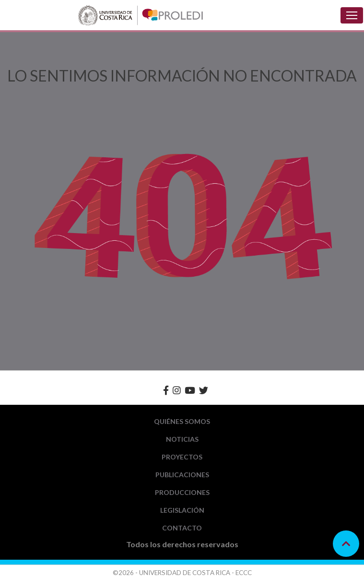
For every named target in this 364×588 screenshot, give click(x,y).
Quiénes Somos (182, 421)
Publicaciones (182, 475)
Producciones (182, 492)
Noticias (182, 439)
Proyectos (182, 457)
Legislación (182, 510)
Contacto (182, 528)
